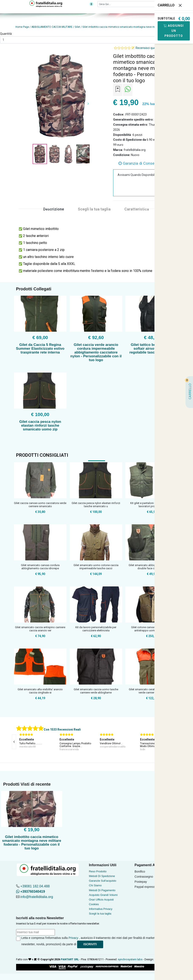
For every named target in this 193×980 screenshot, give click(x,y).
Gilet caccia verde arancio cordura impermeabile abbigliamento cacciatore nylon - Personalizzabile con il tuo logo (96, 352)
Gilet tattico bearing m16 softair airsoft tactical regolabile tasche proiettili (152, 349)
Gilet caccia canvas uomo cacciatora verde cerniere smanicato (40, 505)
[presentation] (14, 742)
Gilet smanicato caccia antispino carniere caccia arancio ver (40, 629)
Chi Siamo (95, 885)
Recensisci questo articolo (153, 48)
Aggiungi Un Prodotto (174, 31)
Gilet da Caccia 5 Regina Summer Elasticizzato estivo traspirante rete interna (40, 349)
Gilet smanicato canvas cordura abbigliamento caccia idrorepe (40, 567)
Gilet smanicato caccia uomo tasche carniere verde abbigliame (96, 691)
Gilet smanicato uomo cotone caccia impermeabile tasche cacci (96, 567)
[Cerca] (133, 4)
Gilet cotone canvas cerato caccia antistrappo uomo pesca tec (152, 629)
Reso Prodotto (98, 871)
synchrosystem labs (130, 959)
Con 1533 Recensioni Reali (62, 729)
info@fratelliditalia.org (37, 897)
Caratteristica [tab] (137, 209)
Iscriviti (90, 944)
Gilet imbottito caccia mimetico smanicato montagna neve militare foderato (127, 27)
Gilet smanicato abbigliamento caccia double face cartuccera (152, 567)
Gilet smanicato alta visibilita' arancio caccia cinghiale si (40, 691)
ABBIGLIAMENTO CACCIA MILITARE (52, 27)
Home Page (22, 27)
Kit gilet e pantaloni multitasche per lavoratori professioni (152, 505)
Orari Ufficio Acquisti (101, 900)
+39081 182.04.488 (35, 886)
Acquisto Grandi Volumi (103, 895)
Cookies (94, 904)
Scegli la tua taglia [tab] (94, 209)
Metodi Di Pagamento (102, 890)
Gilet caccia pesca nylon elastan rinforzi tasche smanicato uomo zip (40, 425)
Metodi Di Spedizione (102, 876)
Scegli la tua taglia (100, 914)
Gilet (77, 27)
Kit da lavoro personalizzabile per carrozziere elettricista (96, 629)
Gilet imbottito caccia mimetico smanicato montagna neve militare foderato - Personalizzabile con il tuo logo (32, 843)
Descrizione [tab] (54, 209)
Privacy (73, 938)
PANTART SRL (70, 959)
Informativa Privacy (101, 909)
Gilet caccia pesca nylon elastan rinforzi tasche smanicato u (96, 505)
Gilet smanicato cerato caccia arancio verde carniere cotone (152, 691)
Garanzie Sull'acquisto (103, 881)
